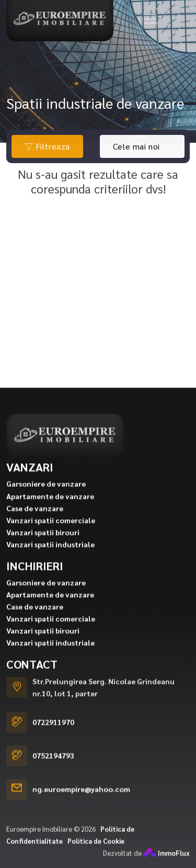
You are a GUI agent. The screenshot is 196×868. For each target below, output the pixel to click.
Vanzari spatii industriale (50, 561)
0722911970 (53, 739)
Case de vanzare (35, 525)
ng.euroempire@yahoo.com (81, 806)
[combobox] (142, 146)
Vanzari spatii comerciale (51, 537)
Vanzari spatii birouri (43, 549)
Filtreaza (47, 146)
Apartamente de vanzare (50, 513)
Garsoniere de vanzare (46, 501)
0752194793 (53, 773)
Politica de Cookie (96, 858)
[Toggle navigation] (150, 19)
